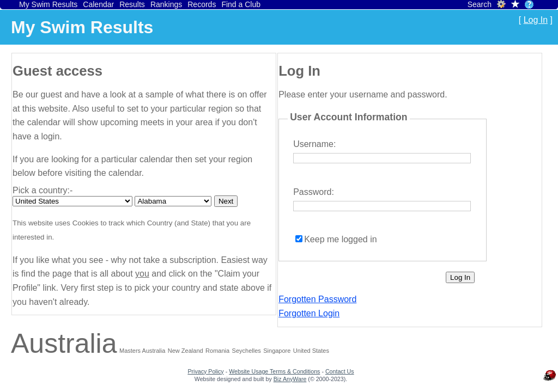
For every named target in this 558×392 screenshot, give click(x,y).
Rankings (166, 4)
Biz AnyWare (290, 379)
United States (311, 351)
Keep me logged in (340, 239)
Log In (536, 20)
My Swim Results (48, 4)
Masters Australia (142, 351)
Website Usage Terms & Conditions (274, 371)
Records (202, 4)
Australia (64, 344)
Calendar (98, 4)
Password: (314, 192)
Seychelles (247, 351)
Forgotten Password (317, 299)
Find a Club (241, 4)
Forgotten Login (309, 313)
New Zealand (186, 351)
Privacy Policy (205, 371)
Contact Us (340, 371)
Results (132, 4)
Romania (217, 351)
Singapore (277, 351)
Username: (314, 144)
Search (480, 4)
